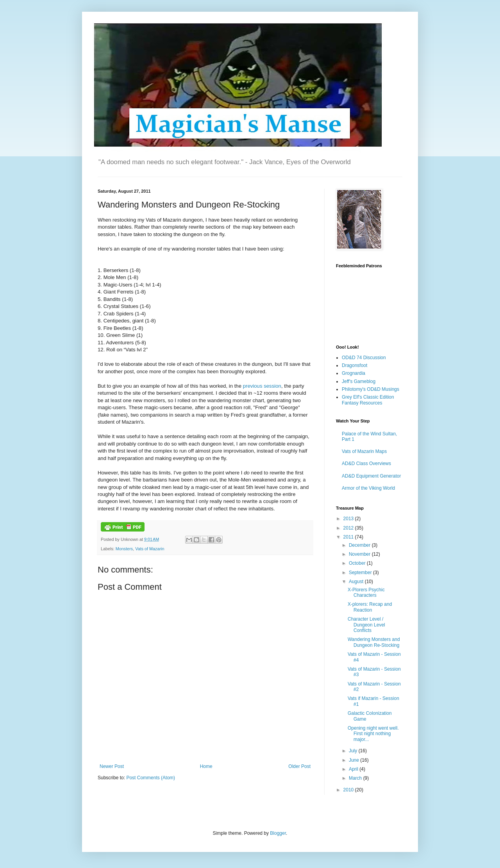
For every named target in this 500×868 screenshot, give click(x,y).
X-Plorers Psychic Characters (366, 592)
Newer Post (112, 766)
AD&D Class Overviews (366, 464)
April (354, 769)
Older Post (299, 766)
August (357, 582)
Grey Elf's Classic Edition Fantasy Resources (368, 400)
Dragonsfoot (354, 365)
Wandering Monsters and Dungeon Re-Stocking (374, 642)
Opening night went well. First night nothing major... (373, 734)
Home (206, 766)
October (358, 563)
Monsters (124, 549)
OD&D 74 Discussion (364, 358)
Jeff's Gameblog (359, 381)
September (361, 573)
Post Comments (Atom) (151, 778)
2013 (349, 519)
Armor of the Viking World (368, 488)
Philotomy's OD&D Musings (371, 389)
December (360, 545)
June (354, 760)
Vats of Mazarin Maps (364, 451)
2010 (349, 790)
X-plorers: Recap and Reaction (370, 607)
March (356, 778)
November (360, 554)
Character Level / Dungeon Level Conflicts (366, 625)
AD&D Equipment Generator (371, 476)
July (354, 751)
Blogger (278, 833)
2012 (349, 528)
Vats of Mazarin (150, 549)
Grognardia (354, 373)
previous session (262, 386)
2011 (349, 537)
